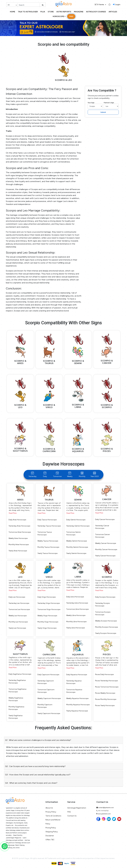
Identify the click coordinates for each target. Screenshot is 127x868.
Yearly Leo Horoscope (17, 628)
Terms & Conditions (53, 816)
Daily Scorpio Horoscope (105, 597)
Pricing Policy (51, 828)
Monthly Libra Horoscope (76, 622)
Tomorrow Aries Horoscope (20, 532)
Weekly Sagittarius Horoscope (16, 699)
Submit (103, 112)
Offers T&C (50, 840)
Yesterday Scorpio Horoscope (103, 605)
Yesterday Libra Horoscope (77, 603)
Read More (13, 513)
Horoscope (58, 16)
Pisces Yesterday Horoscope (106, 681)
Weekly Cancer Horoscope (106, 543)
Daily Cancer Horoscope (105, 519)
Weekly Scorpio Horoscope (106, 621)
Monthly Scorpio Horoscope (106, 627)
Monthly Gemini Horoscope (77, 547)
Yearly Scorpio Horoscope (106, 633)
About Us (49, 808)
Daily (45, 475)
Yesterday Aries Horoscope (19, 526)
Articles (113, 12)
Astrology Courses (96, 12)
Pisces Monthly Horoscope (106, 699)
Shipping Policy (52, 832)
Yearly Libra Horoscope (75, 628)
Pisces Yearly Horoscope (105, 705)
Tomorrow (57, 475)
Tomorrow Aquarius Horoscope (74, 691)
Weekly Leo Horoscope (18, 616)
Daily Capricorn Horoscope (48, 675)
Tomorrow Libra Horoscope (77, 609)
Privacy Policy (51, 812)
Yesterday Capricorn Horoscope (46, 682)
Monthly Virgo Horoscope (48, 622)
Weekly (70, 475)
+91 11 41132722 (103, 811)
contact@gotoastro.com (106, 808)
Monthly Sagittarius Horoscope (16, 708)
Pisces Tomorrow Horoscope (107, 687)
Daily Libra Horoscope (75, 597)
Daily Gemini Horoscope (76, 520)
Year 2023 (95, 475)
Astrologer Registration (77, 808)
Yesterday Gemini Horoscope (78, 526)
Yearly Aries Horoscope (18, 551)
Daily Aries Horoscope (17, 520)
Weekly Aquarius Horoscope (77, 698)
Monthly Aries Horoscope (19, 545)
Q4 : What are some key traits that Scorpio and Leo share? (31, 783)
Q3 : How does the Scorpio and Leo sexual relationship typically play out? (38, 775)
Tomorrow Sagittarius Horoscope (17, 690)
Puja (43, 12)
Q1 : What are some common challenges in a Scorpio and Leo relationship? (38, 740)
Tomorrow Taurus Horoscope (45, 533)
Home (13, 12)
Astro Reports (64, 12)
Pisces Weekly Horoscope (105, 693)
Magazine (79, 12)
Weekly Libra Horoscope (76, 615)
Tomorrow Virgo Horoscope (49, 609)
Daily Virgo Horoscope (47, 597)
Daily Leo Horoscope (17, 597)
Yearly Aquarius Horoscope (77, 711)
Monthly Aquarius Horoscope (78, 705)
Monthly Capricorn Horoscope (45, 706)
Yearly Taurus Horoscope (47, 553)
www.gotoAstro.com (104, 814)
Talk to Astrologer (28, 12)
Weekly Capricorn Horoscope (49, 698)
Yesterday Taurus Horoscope (49, 526)
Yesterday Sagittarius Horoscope (17, 682)
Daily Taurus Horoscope (47, 520)
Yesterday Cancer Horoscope (102, 527)
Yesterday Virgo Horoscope (49, 603)
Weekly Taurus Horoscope (48, 541)
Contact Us (72, 816)
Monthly (82, 475)
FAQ (69, 812)
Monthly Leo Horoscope (18, 622)
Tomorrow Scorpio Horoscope (103, 613)
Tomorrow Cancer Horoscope (102, 536)
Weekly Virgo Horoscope (47, 616)
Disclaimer (50, 836)
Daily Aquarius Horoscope (77, 675)
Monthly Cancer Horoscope (106, 549)
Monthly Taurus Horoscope (48, 547)
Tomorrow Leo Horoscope (19, 609)
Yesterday (32, 475)
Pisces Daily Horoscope (104, 674)
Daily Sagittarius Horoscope (20, 674)
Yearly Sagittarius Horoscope (16, 717)
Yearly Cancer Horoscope (105, 556)
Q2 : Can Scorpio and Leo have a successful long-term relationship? (35, 766)
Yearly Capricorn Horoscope (49, 713)
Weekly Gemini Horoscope (77, 541)
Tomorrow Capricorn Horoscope (46, 691)
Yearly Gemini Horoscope (76, 553)
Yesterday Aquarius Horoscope (74, 682)
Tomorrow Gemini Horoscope (73, 533)
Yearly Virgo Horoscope (47, 628)
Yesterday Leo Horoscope (19, 603)
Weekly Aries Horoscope (18, 538)
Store (51, 12)
